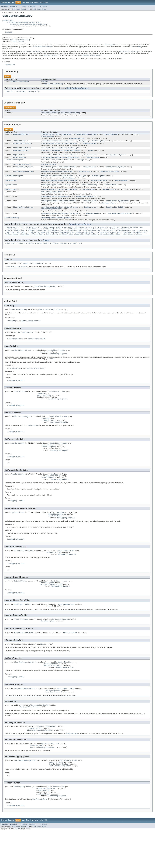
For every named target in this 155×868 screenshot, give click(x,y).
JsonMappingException (58, 366)
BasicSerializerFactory (20, 40)
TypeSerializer (11, 186)
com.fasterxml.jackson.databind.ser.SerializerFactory (23, 22)
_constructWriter (48, 137)
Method (23, 9)
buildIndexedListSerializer (55, 237)
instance (45, 83)
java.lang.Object (8, 21)
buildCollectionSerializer (86, 235)
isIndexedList (52, 243)
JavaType (82, 144)
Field (14, 9)
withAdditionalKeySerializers (86, 243)
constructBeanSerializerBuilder (54, 151)
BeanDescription (98, 144)
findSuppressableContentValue (17, 243)
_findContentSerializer (14, 235)
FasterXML (17, 866)
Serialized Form (10, 66)
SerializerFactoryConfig (70, 115)
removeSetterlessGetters (51, 221)
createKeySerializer (73, 239)
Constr (18, 9)
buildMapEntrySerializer (36, 239)
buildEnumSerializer (13, 237)
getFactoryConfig (37, 243)
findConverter (107, 239)
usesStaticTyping (66, 243)
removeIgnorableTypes (50, 207)
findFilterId (142, 239)
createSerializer (48, 164)
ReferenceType (89, 195)
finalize (21, 252)
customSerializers (48, 169)
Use (23, 2)
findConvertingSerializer (125, 239)
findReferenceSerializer (51, 195)
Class (90, 154)
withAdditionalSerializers (111, 243)
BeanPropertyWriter (21, 137)
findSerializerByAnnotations (63, 241)
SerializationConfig (71, 161)
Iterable (17, 169)
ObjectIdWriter (19, 159)
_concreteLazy (20, 93)
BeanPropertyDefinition (87, 137)
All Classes (43, 7)
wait (70, 252)
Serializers (26, 169)
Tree (28, 2)
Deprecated (34, 2)
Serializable (9, 32)
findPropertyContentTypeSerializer (55, 186)
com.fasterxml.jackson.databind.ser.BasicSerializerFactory (29, 24)
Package (11, 2)
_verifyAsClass (49, 235)
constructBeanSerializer (51, 147)
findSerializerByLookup (85, 241)
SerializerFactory (12, 225)
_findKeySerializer (33, 235)
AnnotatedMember (48, 139)
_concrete (9, 93)
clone (7, 252)
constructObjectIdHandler (51, 159)
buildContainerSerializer (132, 235)
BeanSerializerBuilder (22, 151)
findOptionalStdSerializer (16, 241)
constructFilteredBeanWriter (53, 154)
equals (13, 252)
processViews (46, 203)
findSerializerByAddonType (39, 241)
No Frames (32, 7)
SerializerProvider (63, 137)
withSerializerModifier (133, 243)
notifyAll (54, 252)
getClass (30, 252)
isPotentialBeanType (49, 198)
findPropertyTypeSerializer (52, 191)
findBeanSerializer (49, 181)
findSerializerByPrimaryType (108, 241)
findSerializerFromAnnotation (133, 241)
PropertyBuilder (111, 137)
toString (63, 252)
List (108, 159)
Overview (4, 2)
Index (41, 2)
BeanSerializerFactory (20, 83)
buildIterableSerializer (77, 237)
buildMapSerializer (55, 239)
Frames (24, 7)
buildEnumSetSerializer (32, 237)
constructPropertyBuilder (51, 161)
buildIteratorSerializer (120, 237)
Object (29, 147)
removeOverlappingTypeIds (51, 214)
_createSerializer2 (49, 144)
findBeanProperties (49, 176)
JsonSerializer (19, 144)
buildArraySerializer (65, 235)
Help (46, 2)
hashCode (38, 252)
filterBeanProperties (50, 171)
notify (46, 252)
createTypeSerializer (91, 239)
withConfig (45, 225)
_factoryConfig (33, 93)
